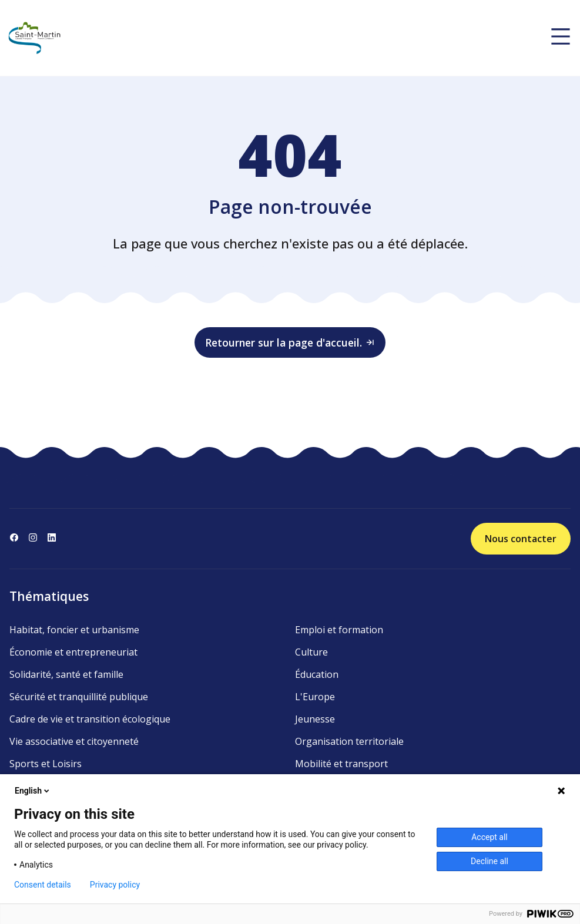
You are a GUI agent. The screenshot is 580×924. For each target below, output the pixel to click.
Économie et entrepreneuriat (73, 652)
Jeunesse (315, 719)
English (33, 791)
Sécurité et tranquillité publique (79, 697)
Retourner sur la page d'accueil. (290, 342)
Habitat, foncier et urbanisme (74, 630)
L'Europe (315, 697)
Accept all (490, 837)
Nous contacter (521, 539)
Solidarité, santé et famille (66, 674)
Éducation (317, 674)
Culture (311, 652)
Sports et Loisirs (46, 764)
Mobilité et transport (341, 764)
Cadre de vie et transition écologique (90, 719)
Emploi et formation (339, 630)
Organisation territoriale (349, 741)
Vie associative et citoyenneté (74, 741)
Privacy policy (115, 885)
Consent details (43, 885)
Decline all (490, 861)
